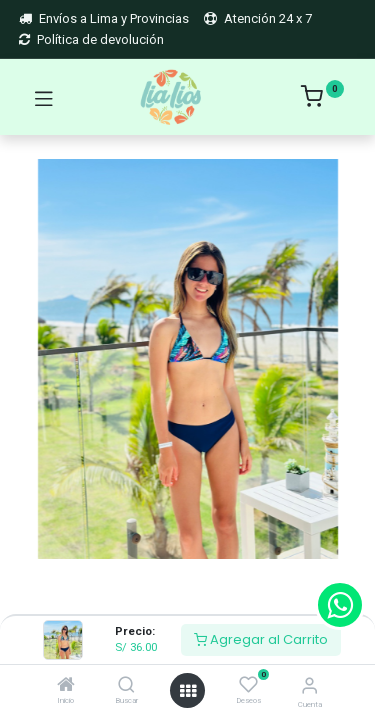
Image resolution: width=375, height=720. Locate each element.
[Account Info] (309, 685)
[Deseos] (248, 684)
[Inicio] (66, 686)
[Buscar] (126, 686)
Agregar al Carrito (261, 639)
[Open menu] (188, 691)
